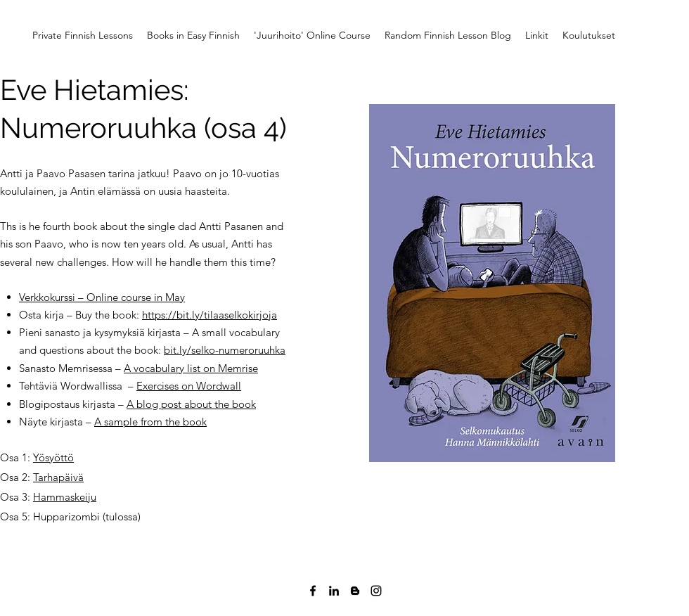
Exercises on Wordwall (189, 386)
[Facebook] (313, 591)
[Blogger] (355, 591)
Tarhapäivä (58, 477)
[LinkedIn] (334, 591)
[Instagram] (376, 591)
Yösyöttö (53, 457)
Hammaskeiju (65, 497)
